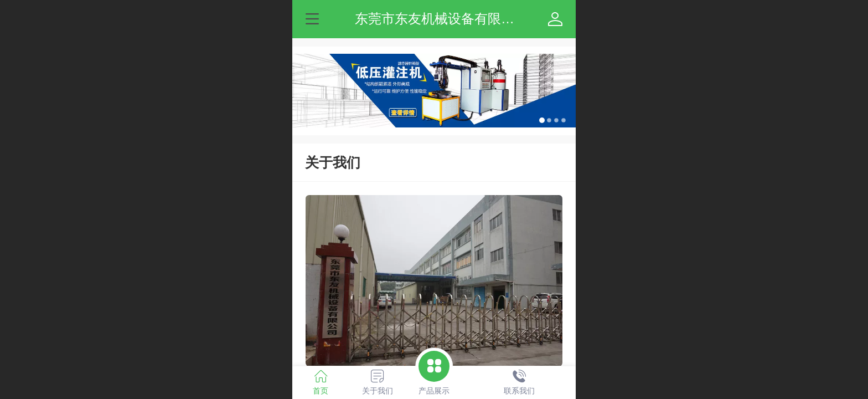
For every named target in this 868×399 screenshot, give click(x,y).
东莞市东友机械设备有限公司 (441, 19)
